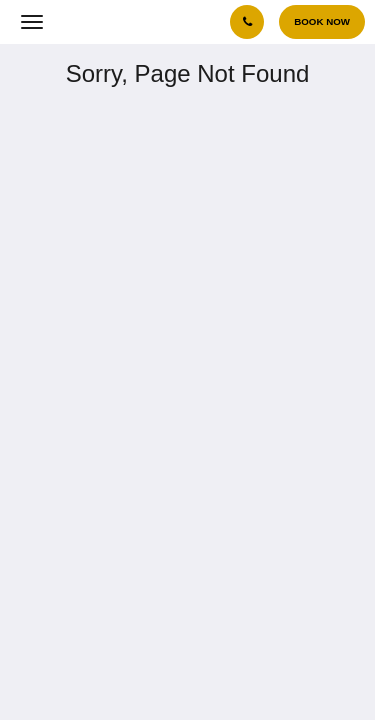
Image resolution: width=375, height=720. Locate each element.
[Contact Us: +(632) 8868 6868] (247, 22)
